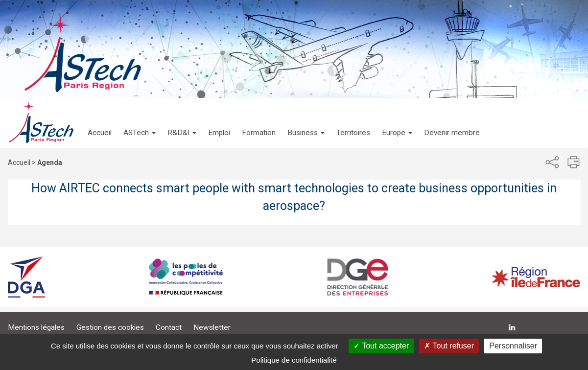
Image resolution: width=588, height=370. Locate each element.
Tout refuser (449, 346)
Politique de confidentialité (294, 360)
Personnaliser (513, 346)
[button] (140, 123)
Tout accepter (381, 346)
